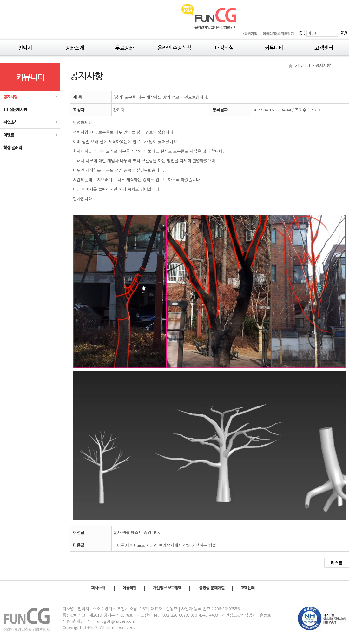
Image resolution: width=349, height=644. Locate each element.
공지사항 (10, 97)
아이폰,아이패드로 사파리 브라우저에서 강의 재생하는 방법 (165, 545)
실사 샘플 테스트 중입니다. (137, 532)
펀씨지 (25, 47)
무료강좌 (125, 47)
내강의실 (224, 47)
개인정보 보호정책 (168, 588)
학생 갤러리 (13, 148)
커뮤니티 (274, 47)
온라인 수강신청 (174, 47)
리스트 (337, 563)
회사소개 (99, 588)
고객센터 (324, 47)
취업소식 (10, 122)
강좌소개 (75, 47)
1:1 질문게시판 (15, 109)
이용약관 (130, 588)
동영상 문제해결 (212, 588)
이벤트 (9, 135)
